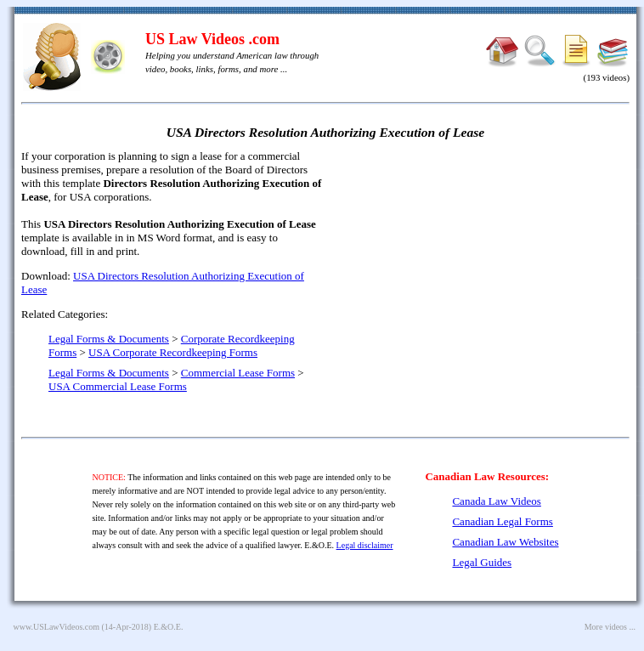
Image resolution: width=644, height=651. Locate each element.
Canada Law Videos (496, 501)
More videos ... (610, 627)
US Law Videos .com (212, 39)
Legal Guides (482, 562)
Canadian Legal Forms (502, 521)
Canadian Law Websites (505, 542)
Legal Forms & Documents (109, 339)
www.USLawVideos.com (57, 627)
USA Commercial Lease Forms (118, 386)
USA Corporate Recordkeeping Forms (173, 352)
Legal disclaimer (365, 545)
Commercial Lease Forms (238, 373)
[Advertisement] (483, 272)
